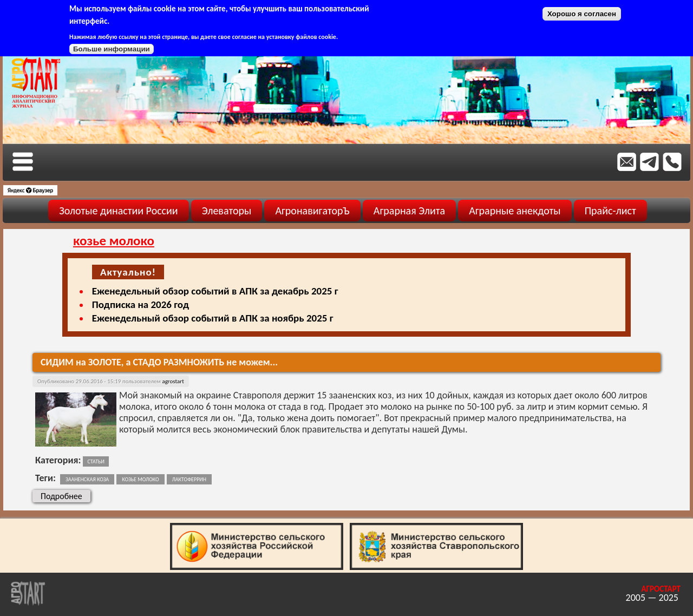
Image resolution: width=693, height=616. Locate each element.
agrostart (173, 381)
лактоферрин (189, 479)
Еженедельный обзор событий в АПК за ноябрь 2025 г (213, 318)
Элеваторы (227, 211)
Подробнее (66, 496)
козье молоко (140, 479)
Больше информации (112, 49)
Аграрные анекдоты (515, 211)
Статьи (96, 461)
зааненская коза (87, 479)
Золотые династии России (118, 211)
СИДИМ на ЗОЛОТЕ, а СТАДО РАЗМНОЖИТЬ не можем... (159, 362)
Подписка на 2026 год (140, 304)
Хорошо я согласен (582, 14)
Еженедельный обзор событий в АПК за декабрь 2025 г (215, 291)
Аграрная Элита (409, 211)
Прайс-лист (610, 211)
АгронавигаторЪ (312, 211)
